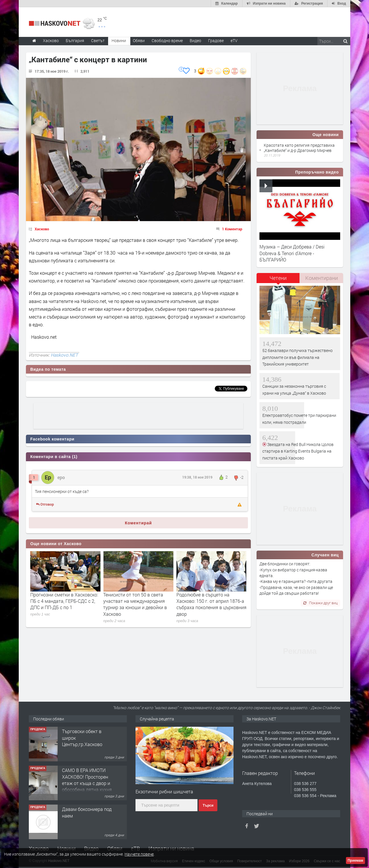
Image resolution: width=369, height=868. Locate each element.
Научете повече (139, 854)
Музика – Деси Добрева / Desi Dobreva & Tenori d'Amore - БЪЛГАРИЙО (292, 253)
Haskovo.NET (64, 355)
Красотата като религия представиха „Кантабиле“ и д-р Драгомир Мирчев (299, 148)
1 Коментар (232, 229)
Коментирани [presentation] (322, 278)
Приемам (355, 861)
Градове (216, 41)
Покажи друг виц (320, 603)
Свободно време (167, 41)
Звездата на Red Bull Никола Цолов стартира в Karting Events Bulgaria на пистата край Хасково (298, 451)
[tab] (278, 280)
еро (61, 477)
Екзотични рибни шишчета (164, 791)
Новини (119, 41)
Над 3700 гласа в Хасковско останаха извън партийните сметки (61, 601)
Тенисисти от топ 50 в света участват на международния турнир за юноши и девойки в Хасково (208, 604)
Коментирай (138, 523)
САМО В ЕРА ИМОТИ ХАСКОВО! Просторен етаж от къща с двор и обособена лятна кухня (87, 819)
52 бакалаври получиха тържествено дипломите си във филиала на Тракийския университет (298, 357)
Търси (208, 805)
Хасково (42, 229)
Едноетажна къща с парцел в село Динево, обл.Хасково (86, 738)
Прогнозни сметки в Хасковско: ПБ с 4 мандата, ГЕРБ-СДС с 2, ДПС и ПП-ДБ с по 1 (137, 601)
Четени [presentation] (278, 278)
